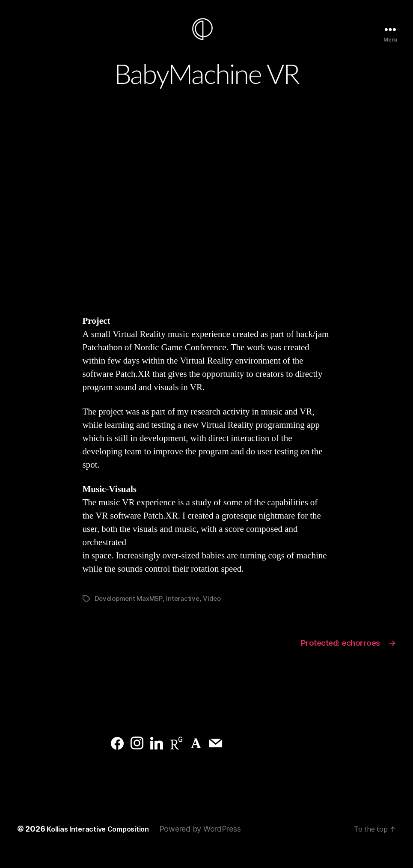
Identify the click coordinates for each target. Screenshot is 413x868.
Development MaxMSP (130, 611)
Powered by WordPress (213, 844)
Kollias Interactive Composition (104, 844)
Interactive (186, 611)
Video (217, 611)
